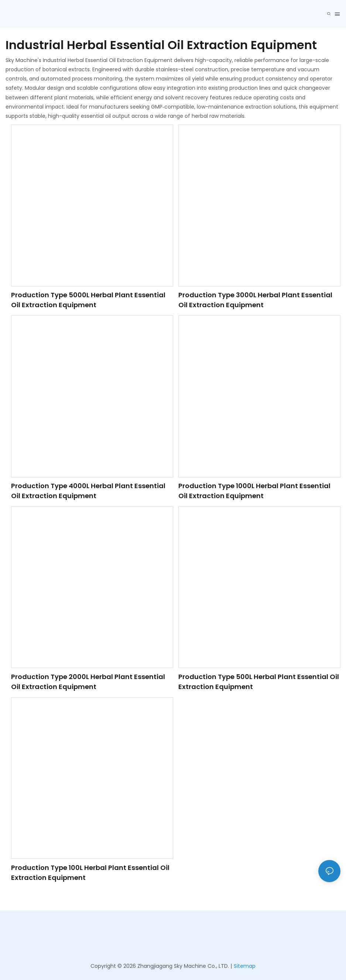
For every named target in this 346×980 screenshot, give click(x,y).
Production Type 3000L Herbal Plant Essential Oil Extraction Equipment (255, 300)
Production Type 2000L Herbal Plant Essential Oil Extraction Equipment (88, 682)
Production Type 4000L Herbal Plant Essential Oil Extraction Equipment (88, 491)
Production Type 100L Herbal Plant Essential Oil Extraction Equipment (90, 873)
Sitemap (245, 966)
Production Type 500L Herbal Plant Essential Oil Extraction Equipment (259, 682)
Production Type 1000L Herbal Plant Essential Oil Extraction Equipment (254, 491)
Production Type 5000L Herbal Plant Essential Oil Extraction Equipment (88, 300)
